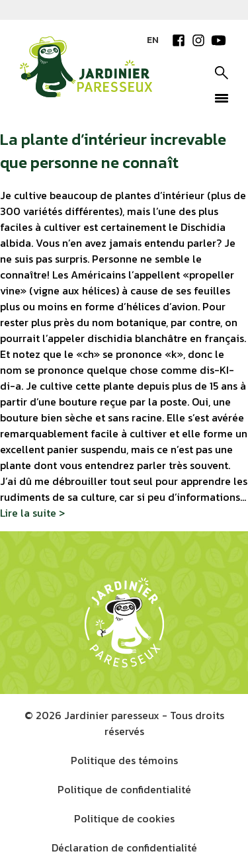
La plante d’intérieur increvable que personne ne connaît (113, 150)
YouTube (218, 40)
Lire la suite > (32, 512)
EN (153, 40)
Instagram (198, 40)
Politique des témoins (124, 759)
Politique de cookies (124, 818)
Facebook (179, 40)
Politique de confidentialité (124, 789)
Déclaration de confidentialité (124, 847)
